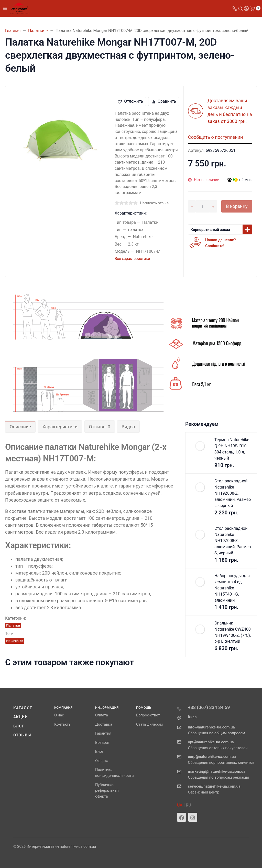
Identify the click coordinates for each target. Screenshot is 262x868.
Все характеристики (132, 259)
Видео (128, 427)
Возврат (102, 743)
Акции (21, 717)
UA (180, 805)
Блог (19, 726)
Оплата (102, 715)
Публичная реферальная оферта (107, 791)
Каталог (23, 708)
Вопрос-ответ (148, 715)
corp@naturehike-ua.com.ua (212, 757)
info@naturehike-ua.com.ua (211, 727)
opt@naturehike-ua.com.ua (211, 742)
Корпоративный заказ (210, 230)
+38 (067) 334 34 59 (209, 707)
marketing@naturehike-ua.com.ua (217, 771)
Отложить (130, 101)
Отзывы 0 (100, 427)
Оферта (102, 761)
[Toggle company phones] (235, 8)
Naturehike (15, 641)
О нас (59, 715)
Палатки (13, 625)
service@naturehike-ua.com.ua (214, 786)
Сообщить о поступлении (215, 137)
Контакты (63, 724)
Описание (20, 427)
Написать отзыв (154, 203)
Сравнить (164, 101)
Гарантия (103, 733)
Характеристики (60, 427)
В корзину (237, 206)
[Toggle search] (241, 8)
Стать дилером (149, 724)
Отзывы (22, 735)
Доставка (104, 724)
